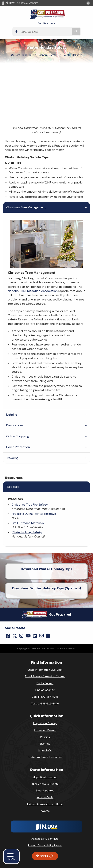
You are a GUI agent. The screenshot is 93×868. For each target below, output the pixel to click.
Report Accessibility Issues (45, 845)
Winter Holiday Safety (27, 532)
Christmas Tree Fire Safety (30, 505)
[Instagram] (21, 636)
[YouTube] (28, 636)
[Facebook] (8, 636)
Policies (45, 737)
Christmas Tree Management (26, 207)
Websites (13, 487)
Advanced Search (45, 730)
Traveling (12, 458)
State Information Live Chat (45, 670)
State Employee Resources (45, 757)
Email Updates (45, 791)
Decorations (15, 425)
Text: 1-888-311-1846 (45, 704)
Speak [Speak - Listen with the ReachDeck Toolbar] (44, 856)
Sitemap (45, 744)
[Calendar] (48, 636)
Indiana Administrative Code (45, 804)
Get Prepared (47, 23)
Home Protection (18, 447)
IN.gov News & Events (45, 784)
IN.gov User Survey (45, 723)
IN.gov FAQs (45, 750)
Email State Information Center (45, 676)
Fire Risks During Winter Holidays (34, 514)
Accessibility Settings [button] (45, 839)
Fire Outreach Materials (28, 523)
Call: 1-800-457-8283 (45, 697)
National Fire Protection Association (33, 291)
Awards (45, 811)
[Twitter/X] (15, 636)
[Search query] (45, 32)
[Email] (41, 636)
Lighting (12, 415)
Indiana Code (45, 797)
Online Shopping (18, 436)
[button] (89, 3)
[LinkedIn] (35, 636)
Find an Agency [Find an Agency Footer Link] (45, 690)
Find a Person (45, 683)
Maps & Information (45, 777)
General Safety (48, 55)
